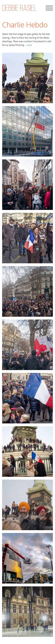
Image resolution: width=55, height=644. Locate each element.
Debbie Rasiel (19, 8)
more (29, 45)
